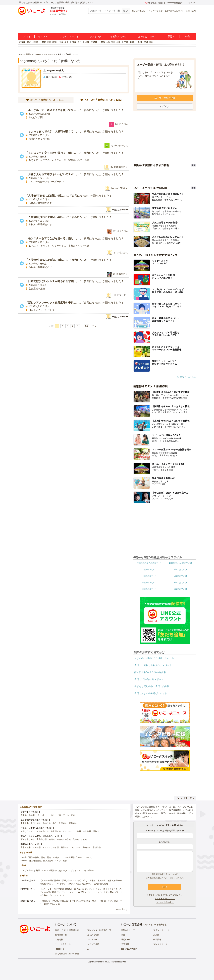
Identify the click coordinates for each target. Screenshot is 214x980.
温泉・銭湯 (26, 847)
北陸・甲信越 (91, 42)
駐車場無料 (56, 831)
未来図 (156, 935)
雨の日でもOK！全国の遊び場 (150, 672)
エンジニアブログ (129, 949)
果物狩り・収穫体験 (92, 847)
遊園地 (24, 815)
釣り (53, 815)
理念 (123, 935)
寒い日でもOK (138, 11)
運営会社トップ (128, 930)
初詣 (188, 11)
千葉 (61, 42)
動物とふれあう (50, 823)
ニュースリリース (63, 944)
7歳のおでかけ (180, 583)
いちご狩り (76, 847)
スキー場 (37, 847)
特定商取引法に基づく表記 (67, 954)
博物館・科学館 (64, 839)
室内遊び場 (42, 839)
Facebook (59, 949)
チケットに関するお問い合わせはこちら (165, 895)
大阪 (108, 42)
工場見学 (25, 823)
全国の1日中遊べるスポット (149, 679)
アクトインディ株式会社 (155, 925)
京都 (113, 42)
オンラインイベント (68, 36)
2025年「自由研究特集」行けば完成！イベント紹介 (44, 861)
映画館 (52, 839)
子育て (171, 36)
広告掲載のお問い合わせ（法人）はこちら (165, 878)
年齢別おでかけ (119, 36)
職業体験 (73, 823)
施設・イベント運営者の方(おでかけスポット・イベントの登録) (65, 871)
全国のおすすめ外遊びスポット (151, 693)
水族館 (84, 839)
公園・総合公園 (84, 831)
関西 (103, 42)
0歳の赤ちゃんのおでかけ (149, 563)
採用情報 (125, 944)
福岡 (151, 42)
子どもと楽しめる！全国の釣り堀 (152, 686)
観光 (73, 815)
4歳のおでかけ (149, 576)
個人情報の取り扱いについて (165, 874)
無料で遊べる (43, 831)
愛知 (79, 42)
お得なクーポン (28, 831)
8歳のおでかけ (149, 589)
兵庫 (118, 42)
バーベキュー (43, 815)
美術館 (76, 839)
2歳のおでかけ (149, 569)
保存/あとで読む (154, 3)
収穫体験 (63, 823)
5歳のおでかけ (180, 576)
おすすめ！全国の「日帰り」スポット (154, 658)
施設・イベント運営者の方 (67, 930)
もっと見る (121, 909)
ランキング (95, 36)
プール (66, 815)
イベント (43, 36)
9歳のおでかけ (180, 589)
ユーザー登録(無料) (175, 3)
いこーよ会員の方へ (165, 902)
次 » (94, 326)
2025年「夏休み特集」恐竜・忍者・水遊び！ (41, 857)
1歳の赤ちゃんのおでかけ (180, 563)
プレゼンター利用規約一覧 (99, 930)
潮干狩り (65, 847)
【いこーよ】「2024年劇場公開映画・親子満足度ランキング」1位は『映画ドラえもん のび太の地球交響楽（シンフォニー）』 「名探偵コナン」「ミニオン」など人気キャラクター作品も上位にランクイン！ (81, 892)
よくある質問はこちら (165, 899)
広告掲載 (59, 940)
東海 (74, 42)
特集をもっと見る (187, 377)
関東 (44, 42)
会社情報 (157, 940)
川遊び (96, 831)
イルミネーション (155, 11)
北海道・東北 (25, 42)
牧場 (59, 815)
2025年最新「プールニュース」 (79, 857)
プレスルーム (93, 940)
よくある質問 (93, 935)
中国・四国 (129, 42)
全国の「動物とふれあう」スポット (153, 665)
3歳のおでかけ (180, 569)
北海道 (35, 42)
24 (86, 326)
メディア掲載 (93, 944)
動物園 (32, 815)
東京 (49, 42)
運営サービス (127, 940)
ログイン (191, 3)
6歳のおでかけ (149, 583)
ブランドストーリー (162, 930)
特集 (188, 36)
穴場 (194, 11)
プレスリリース (160, 944)
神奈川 (55, 42)
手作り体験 (36, 823)
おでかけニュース (147, 36)
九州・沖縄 (143, 42)
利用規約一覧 (61, 935)
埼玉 (67, 42)
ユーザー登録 (27, 871)
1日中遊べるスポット (174, 11)
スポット (26, 36)
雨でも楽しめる (28, 839)
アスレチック (69, 831)
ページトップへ (185, 798)
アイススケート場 (51, 847)
